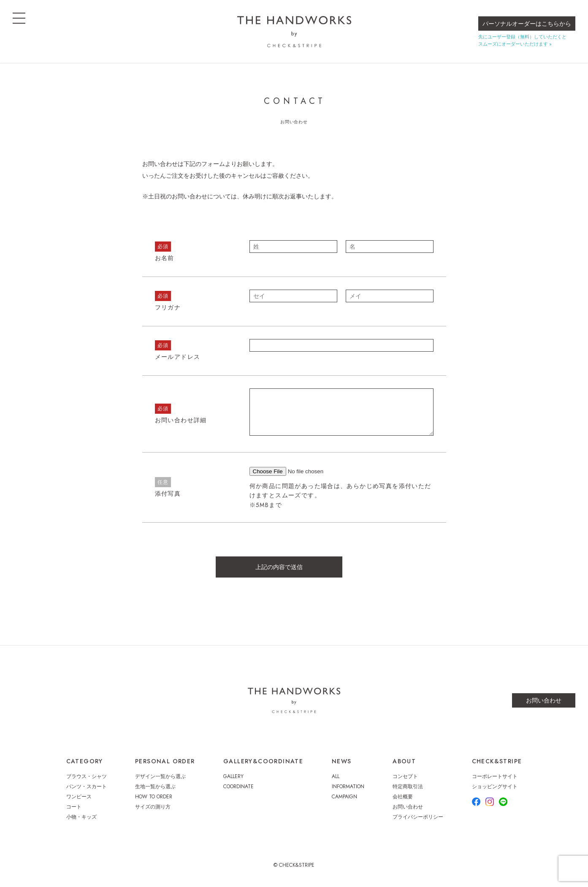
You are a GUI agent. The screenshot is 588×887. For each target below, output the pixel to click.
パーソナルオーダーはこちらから (527, 24)
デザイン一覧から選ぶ (160, 776)
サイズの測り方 (153, 807)
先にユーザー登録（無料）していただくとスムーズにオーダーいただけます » (522, 40)
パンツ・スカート (87, 787)
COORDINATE (238, 787)
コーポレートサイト (495, 776)
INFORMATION (348, 787)
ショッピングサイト (495, 787)
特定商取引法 (408, 787)
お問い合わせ (544, 700)
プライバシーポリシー (418, 817)
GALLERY (233, 776)
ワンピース (79, 797)
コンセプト (405, 776)
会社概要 (403, 797)
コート (74, 807)
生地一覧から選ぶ (155, 787)
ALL (336, 776)
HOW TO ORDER (154, 797)
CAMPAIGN (344, 797)
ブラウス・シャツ (87, 776)
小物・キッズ (81, 817)
